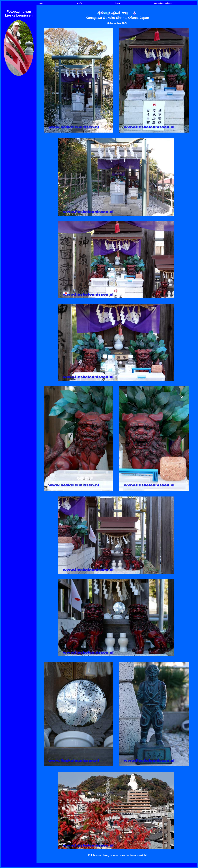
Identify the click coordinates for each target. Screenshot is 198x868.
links (117, 3)
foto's (79, 3)
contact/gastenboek (163, 3)
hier (96, 855)
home (40, 3)
